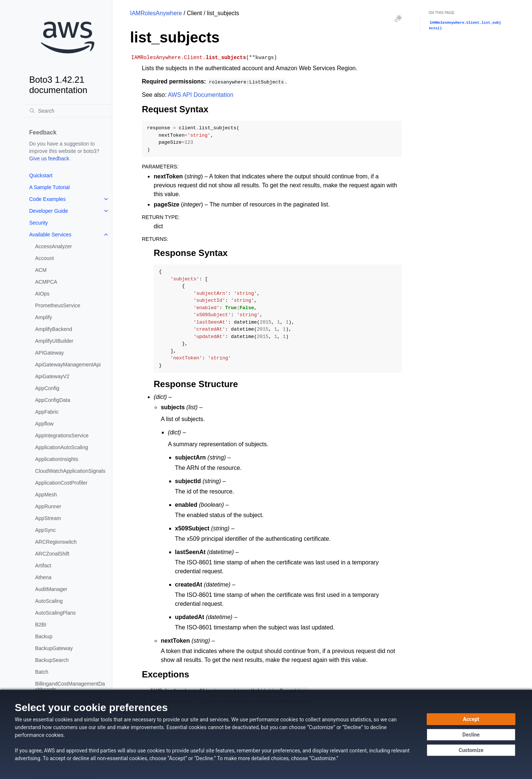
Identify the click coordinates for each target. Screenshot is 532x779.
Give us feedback (49, 158)
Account (45, 258)
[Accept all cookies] (471, 719)
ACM (41, 270)
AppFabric (47, 412)
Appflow (44, 424)
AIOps (42, 294)
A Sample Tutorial (50, 187)
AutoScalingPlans (55, 613)
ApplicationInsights (57, 459)
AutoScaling (49, 601)
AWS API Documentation (200, 95)
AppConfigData (53, 400)
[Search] (68, 111)
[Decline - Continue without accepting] (471, 735)
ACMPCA (46, 282)
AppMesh (46, 495)
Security (39, 223)
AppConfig (47, 388)
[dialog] (266, 734)
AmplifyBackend (54, 329)
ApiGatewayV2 (52, 376)
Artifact (43, 566)
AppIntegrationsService (62, 435)
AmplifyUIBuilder (54, 341)
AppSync (45, 530)
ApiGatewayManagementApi (68, 365)
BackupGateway (54, 648)
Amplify (44, 317)
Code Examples (47, 199)
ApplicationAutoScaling (62, 447)
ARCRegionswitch (56, 542)
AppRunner (48, 506)
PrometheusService (58, 305)
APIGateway (50, 353)
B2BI (41, 625)
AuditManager (51, 589)
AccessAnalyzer (54, 246)
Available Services (50, 235)
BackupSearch (52, 660)
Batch (42, 672)
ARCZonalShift (52, 554)
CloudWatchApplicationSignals (70, 471)
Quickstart (41, 175)
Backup (44, 636)
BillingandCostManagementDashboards (70, 687)
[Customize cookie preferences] (471, 750)
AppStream (48, 518)
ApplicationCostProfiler (61, 483)
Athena (43, 577)
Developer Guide (49, 211)
